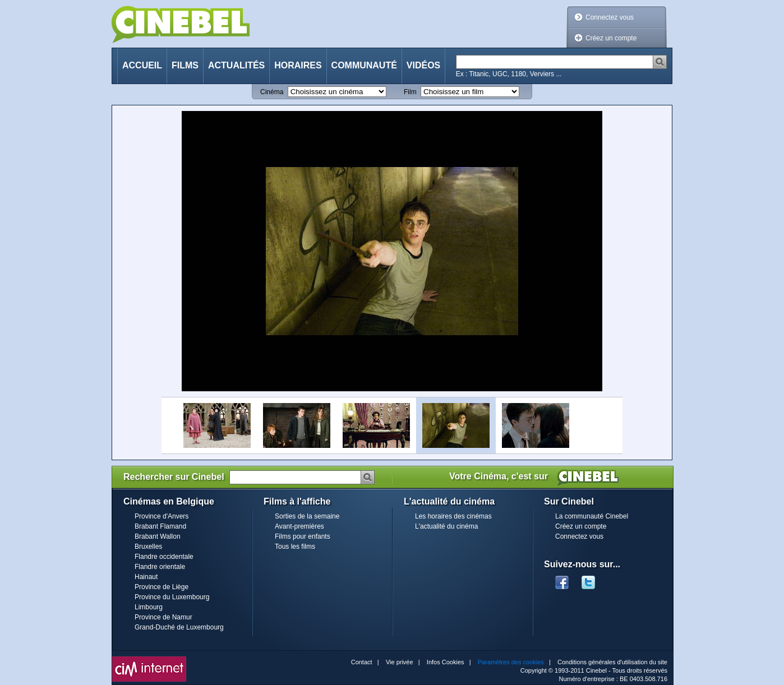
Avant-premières (299, 526)
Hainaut (146, 577)
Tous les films (295, 547)
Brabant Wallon (158, 536)
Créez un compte (611, 38)
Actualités (236, 65)
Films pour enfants (303, 536)
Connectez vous (610, 17)
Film (410, 92)
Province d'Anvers (162, 516)
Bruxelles (148, 547)
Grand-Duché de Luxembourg (179, 627)
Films (185, 65)
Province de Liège (162, 587)
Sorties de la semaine (307, 516)
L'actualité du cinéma (446, 526)
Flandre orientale (160, 567)
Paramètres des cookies (511, 662)
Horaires (298, 65)
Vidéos (423, 65)
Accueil (142, 65)
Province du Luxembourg (172, 597)
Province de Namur (163, 617)
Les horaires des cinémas (453, 516)
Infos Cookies (446, 662)
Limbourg (149, 607)
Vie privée (400, 662)
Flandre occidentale (164, 557)
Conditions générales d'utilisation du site (612, 662)
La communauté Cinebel (592, 516)
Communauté (364, 65)
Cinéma (272, 92)
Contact (362, 662)
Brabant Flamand (160, 526)
